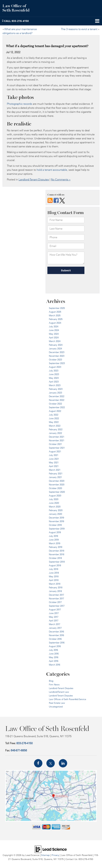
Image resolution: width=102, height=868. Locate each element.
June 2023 (54, 374)
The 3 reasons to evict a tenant (79, 29)
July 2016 (53, 650)
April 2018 (54, 580)
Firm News (54, 685)
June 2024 (54, 330)
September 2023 (57, 363)
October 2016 (55, 639)
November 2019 (56, 521)
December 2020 (57, 481)
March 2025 (55, 315)
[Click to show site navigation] (97, 21)
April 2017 (54, 621)
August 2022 (55, 411)
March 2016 (55, 665)
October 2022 (55, 404)
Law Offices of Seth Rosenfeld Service (67, 699)
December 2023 (57, 352)
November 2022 (57, 400)
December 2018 (57, 551)
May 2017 (54, 617)
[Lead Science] (51, 849)
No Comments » (61, 179)
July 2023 (54, 371)
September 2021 (57, 448)
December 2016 (56, 632)
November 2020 (57, 485)
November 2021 (57, 440)
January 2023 (55, 393)
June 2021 (54, 459)
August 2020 (55, 496)
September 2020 (57, 492)
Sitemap (45, 855)
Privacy (55, 855)
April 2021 (54, 466)
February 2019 (56, 547)
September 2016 (57, 643)
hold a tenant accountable (52, 170)
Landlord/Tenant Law (59, 692)
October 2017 (55, 602)
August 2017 (55, 610)
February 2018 (56, 587)
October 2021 (55, 444)
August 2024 (55, 323)
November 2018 (57, 554)
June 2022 (54, 418)
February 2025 (56, 319)
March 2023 (55, 385)
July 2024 (54, 326)
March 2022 (55, 426)
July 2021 (54, 455)
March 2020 (55, 507)
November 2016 (56, 635)
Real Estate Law (57, 703)
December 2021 (57, 437)
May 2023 (54, 378)
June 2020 (54, 503)
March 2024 (55, 341)
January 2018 (55, 591)
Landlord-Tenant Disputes (34, 179)
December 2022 (57, 396)
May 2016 (54, 657)
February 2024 (56, 345)
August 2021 (55, 451)
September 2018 (57, 562)
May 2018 (54, 576)
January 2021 (55, 477)
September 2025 (57, 308)
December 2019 (56, 518)
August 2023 (55, 367)
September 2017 (57, 606)
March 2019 (55, 543)
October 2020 (55, 488)
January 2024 (55, 349)
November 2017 (56, 598)
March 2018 (55, 584)
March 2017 (55, 624)
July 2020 (54, 499)
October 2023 (55, 360)
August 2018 (55, 565)
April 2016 (54, 661)
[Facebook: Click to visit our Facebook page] (38, 763)
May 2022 (54, 422)
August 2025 (55, 312)
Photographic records (20, 104)
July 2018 (54, 569)
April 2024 (54, 338)
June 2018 (54, 573)
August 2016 (55, 646)
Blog (51, 681)
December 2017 (56, 595)
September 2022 (57, 407)
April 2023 (54, 382)
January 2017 (55, 628)
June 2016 (54, 654)
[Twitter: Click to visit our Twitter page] (51, 763)
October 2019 (55, 525)
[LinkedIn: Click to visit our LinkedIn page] (63, 763)
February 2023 (56, 389)
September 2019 (57, 529)
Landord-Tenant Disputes (61, 696)
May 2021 (54, 462)
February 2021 (56, 474)
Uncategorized (56, 707)
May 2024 (54, 334)
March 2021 (55, 470)
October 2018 (55, 558)
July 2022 (54, 415)
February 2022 (56, 429)
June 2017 (54, 613)
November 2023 (57, 356)
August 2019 (55, 532)
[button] (15, 21)
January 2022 (55, 433)
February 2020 (56, 510)
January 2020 (55, 514)
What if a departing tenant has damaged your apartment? (47, 46)
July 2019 (53, 536)
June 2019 (54, 540)
